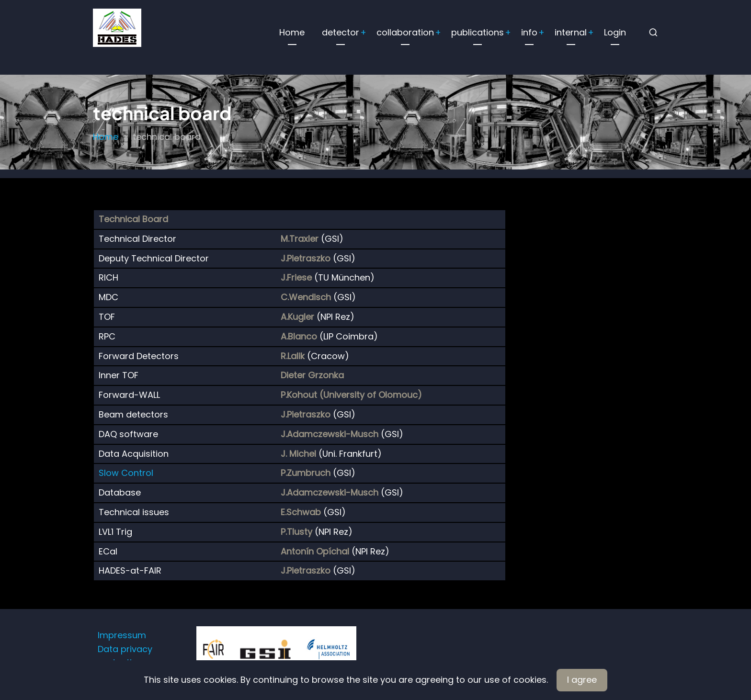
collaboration (405, 32)
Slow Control (126, 473)
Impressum (122, 635)
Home (292, 32)
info (529, 32)
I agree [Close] (582, 680)
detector (341, 32)
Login (615, 32)
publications (478, 32)
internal (571, 32)
